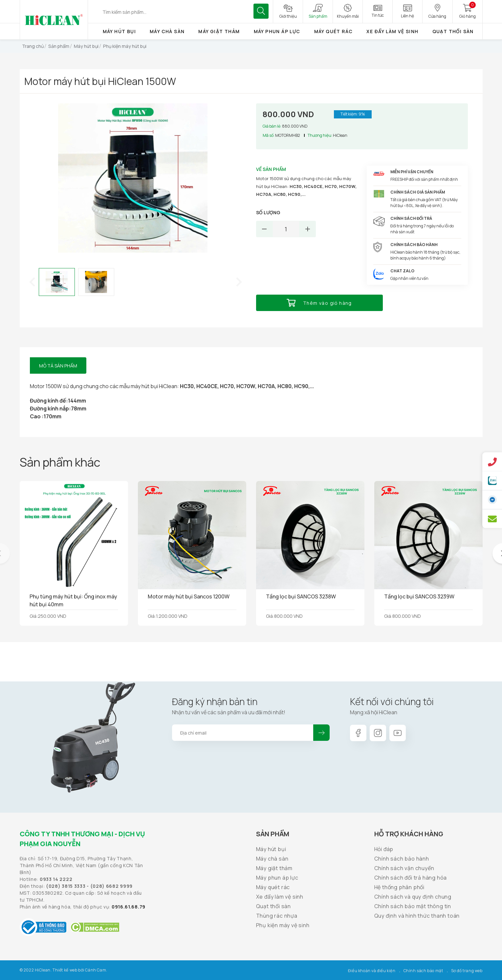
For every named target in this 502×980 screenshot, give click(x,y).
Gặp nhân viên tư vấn (409, 278)
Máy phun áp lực (277, 31)
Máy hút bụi (119, 31)
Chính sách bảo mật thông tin (413, 906)
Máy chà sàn (167, 31)
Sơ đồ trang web (467, 971)
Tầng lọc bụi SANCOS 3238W (301, 596)
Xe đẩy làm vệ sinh (392, 31)
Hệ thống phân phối (399, 887)
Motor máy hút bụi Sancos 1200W (189, 596)
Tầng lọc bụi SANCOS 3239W (419, 596)
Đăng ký (321, 733)
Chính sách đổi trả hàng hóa (411, 878)
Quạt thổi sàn (453, 31)
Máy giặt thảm (219, 31)
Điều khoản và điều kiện (372, 971)
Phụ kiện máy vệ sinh (283, 925)
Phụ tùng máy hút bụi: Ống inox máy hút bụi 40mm (73, 600)
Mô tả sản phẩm (58, 366)
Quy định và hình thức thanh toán (417, 916)
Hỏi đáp (384, 849)
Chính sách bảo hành (402, 859)
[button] (32, 282)
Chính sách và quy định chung (413, 897)
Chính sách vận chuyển (404, 868)
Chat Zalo (402, 271)
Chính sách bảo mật (423, 971)
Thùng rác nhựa (277, 916)
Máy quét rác (334, 31)
